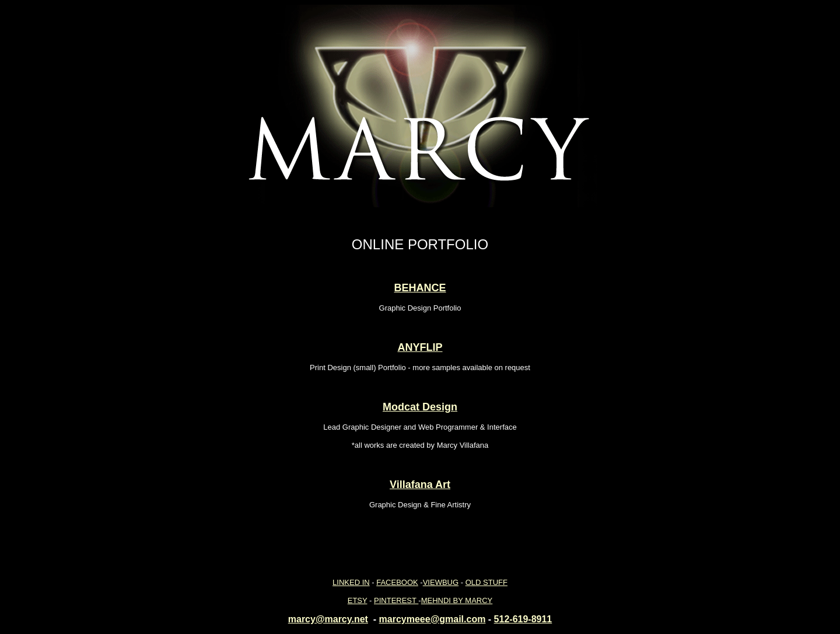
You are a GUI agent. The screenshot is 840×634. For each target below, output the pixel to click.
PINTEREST (396, 600)
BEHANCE (420, 288)
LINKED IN (351, 582)
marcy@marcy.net (328, 619)
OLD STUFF (487, 582)
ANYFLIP (420, 347)
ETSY (358, 600)
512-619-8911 (523, 619)
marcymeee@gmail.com (433, 619)
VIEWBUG (441, 582)
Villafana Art (420, 485)
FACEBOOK (397, 582)
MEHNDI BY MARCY (457, 600)
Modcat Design (420, 407)
